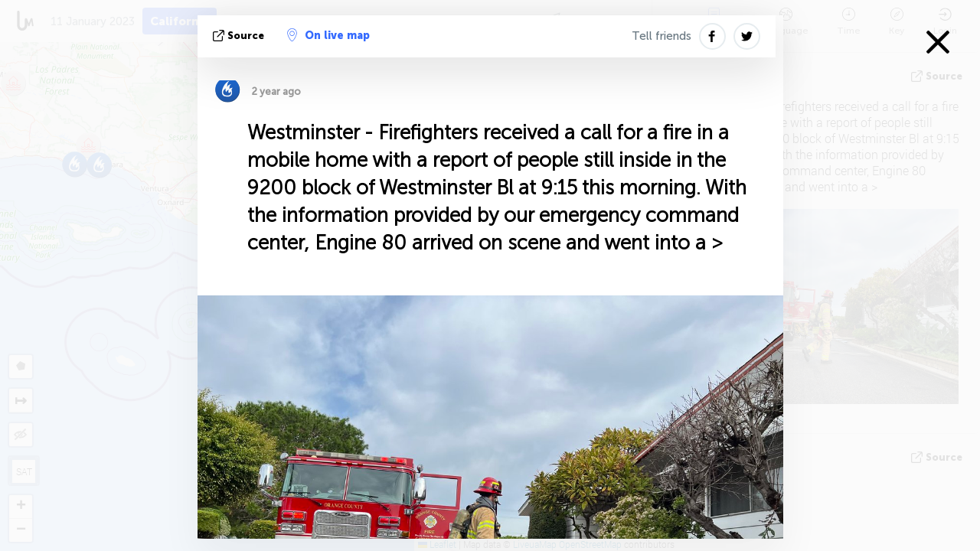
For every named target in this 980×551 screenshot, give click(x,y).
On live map (328, 35)
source (240, 36)
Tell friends (661, 36)
